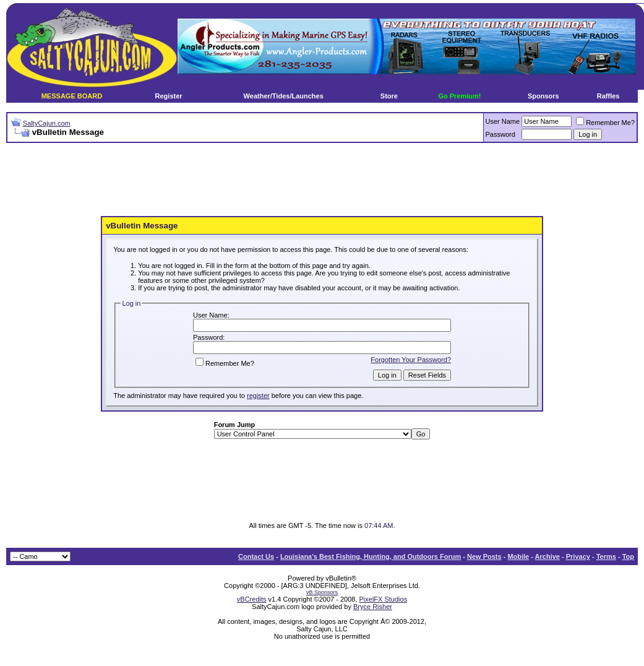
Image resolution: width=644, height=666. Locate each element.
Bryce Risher (373, 607)
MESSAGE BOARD (72, 96)
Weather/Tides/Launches (284, 96)
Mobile (518, 556)
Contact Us (256, 556)
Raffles (608, 96)
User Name (503, 121)
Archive (547, 556)
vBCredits (252, 599)
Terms (606, 556)
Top (628, 556)
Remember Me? (605, 123)
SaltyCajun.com (47, 123)
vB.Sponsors (322, 592)
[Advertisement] (322, 180)
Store (389, 96)
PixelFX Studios (384, 599)
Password (500, 134)
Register (169, 96)
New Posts (484, 556)
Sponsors (543, 96)
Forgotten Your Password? (411, 360)
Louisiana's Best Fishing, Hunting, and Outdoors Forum (371, 556)
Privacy (578, 556)
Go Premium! (459, 96)
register (258, 396)
